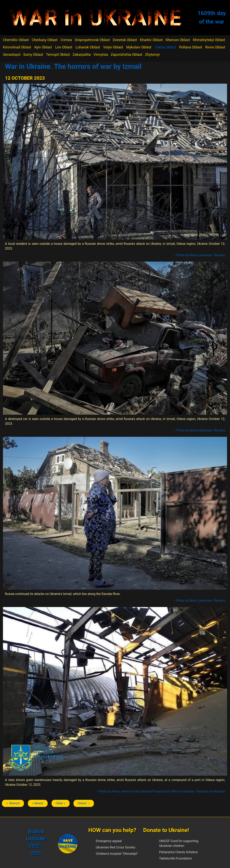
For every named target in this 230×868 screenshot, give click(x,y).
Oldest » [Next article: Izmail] (84, 803)
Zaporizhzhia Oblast (127, 54)
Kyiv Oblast (43, 47)
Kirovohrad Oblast (17, 47)
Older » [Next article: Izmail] (61, 803)
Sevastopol (12, 54)
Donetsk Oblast (125, 40)
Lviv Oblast (64, 47)
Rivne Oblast (215, 47)
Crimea (66, 40)
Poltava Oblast (191, 47)
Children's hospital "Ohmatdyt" (117, 854)
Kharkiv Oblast (151, 40)
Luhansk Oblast (88, 47)
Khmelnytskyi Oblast (209, 40)
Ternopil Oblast (58, 54)
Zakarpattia (82, 54)
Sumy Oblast (33, 54)
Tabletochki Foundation (175, 858)
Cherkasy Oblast (45, 40)
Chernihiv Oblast (16, 40)
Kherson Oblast (178, 40)
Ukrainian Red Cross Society (115, 847)
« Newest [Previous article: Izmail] (13, 803)
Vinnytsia (101, 54)
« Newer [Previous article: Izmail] (38, 803)
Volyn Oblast (113, 47)
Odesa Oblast (165, 47)
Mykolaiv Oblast (139, 47)
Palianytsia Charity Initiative (178, 852)
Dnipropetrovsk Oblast (92, 40)
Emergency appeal (109, 841)
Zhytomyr (153, 54)
